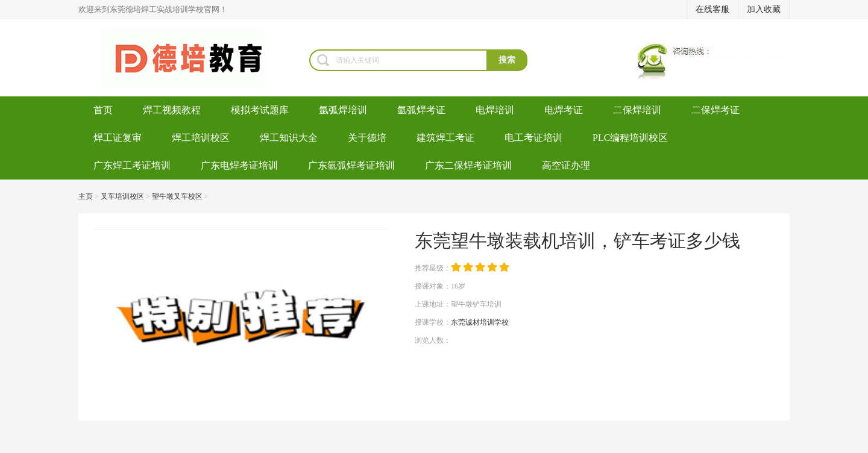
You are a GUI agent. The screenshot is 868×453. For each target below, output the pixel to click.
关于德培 (367, 138)
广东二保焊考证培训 (468, 165)
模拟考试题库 (260, 110)
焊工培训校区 (201, 138)
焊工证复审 (118, 138)
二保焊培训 (637, 110)
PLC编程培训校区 (630, 138)
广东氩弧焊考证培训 (351, 165)
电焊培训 (495, 110)
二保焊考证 (715, 110)
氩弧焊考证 (421, 110)
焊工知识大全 (289, 138)
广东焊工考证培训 (132, 165)
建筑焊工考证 (445, 138)
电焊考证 (564, 110)
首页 (103, 110)
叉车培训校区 (122, 196)
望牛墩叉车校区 (177, 196)
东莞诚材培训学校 (480, 322)
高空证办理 (566, 165)
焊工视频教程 (172, 110)
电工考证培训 (533, 138)
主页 (86, 196)
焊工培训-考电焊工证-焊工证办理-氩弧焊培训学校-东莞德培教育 (193, 58)
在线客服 (712, 9)
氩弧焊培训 (343, 110)
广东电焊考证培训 (239, 165)
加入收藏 (764, 9)
